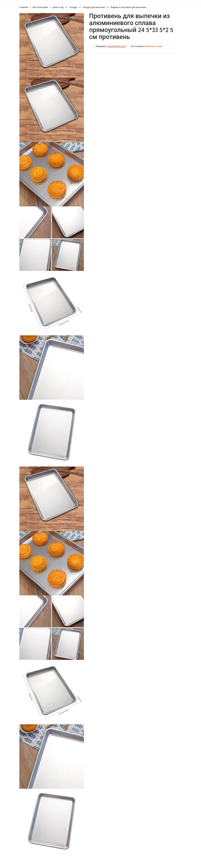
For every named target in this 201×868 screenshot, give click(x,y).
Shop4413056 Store (116, 46)
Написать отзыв (153, 46)
